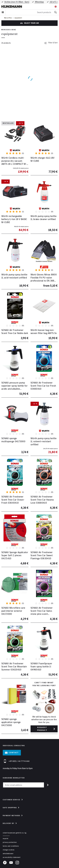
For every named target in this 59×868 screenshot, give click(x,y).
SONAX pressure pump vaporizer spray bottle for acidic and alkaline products (14, 387)
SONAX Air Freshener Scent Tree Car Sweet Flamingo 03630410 (42, 555)
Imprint (5, 838)
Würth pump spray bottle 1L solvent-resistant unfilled (44, 441)
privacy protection (10, 842)
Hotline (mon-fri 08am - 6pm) (17, 2)
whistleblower (8, 853)
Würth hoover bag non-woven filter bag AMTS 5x (44, 332)
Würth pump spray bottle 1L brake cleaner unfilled (44, 218)
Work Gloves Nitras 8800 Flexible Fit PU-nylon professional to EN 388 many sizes (44, 279)
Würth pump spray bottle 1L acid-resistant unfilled (14, 276)
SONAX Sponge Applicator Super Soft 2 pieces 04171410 (15, 555)
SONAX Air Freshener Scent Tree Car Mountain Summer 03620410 (14, 667)
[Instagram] (17, 863)
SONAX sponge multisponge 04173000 (13, 440)
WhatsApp (39, 2)
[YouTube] (11, 863)
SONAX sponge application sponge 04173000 (11, 722)
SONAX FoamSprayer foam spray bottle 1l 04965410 (41, 667)
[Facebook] (5, 863)
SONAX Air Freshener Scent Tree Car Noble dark (15, 332)
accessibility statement (12, 857)
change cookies (9, 850)
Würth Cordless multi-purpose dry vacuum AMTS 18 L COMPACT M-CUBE (14, 162)
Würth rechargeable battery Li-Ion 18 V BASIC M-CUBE (14, 219)
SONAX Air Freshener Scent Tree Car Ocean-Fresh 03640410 (13, 500)
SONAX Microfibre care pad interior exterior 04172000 (13, 611)
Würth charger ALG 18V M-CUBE (42, 159)
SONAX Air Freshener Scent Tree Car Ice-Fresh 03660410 (43, 386)
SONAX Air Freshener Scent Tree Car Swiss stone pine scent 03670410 (42, 612)
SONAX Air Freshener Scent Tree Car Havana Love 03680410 (42, 500)
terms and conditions (11, 846)
